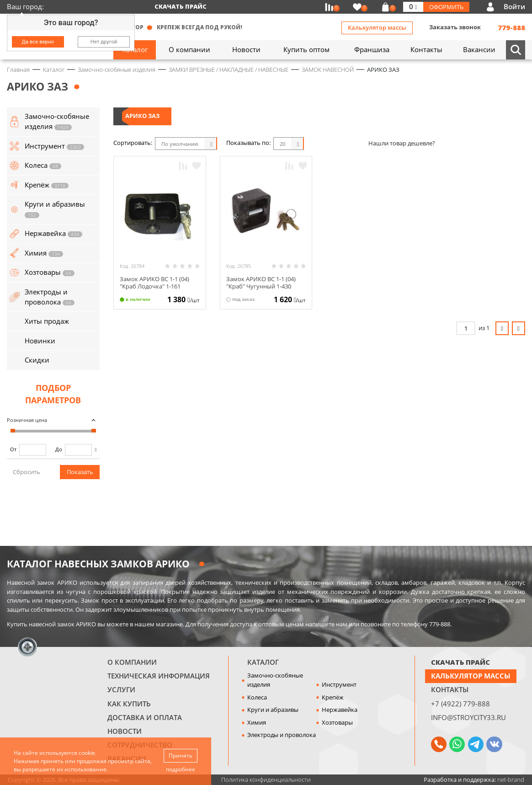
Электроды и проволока (282, 735)
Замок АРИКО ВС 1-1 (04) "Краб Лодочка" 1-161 (154, 283)
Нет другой (104, 42)
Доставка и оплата (145, 717)
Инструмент (339, 684)
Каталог (263, 662)
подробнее (181, 769)
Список (336, 144)
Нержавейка (340, 710)
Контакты (450, 689)
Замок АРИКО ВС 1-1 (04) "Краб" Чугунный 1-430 (261, 283)
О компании (132, 662)
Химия (257, 722)
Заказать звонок (455, 27)
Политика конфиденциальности (266, 780)
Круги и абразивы (273, 710)
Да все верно (38, 42)
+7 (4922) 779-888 (460, 704)
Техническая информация (159, 676)
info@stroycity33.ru (468, 717)
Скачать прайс (181, 6)
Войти (514, 6)
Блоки (319, 144)
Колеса (257, 697)
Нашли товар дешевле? (402, 143)
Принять (181, 756)
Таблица (353, 144)
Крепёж (333, 697)
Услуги (121, 689)
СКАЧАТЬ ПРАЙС (460, 662)
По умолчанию (180, 144)
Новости (125, 731)
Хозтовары (337, 722)
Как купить (129, 704)
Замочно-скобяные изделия (275, 680)
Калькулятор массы (377, 27)
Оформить (446, 7)
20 (282, 144)
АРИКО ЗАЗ (142, 116)
